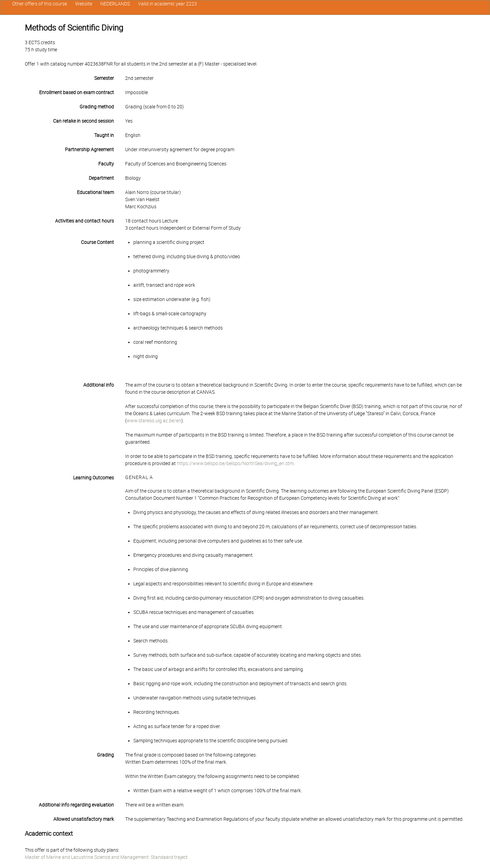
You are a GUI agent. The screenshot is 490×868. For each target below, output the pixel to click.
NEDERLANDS (115, 4)
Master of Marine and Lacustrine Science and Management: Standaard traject (106, 857)
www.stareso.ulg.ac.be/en (154, 421)
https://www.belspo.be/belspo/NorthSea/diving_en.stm (235, 463)
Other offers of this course (40, 4)
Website (84, 4)
